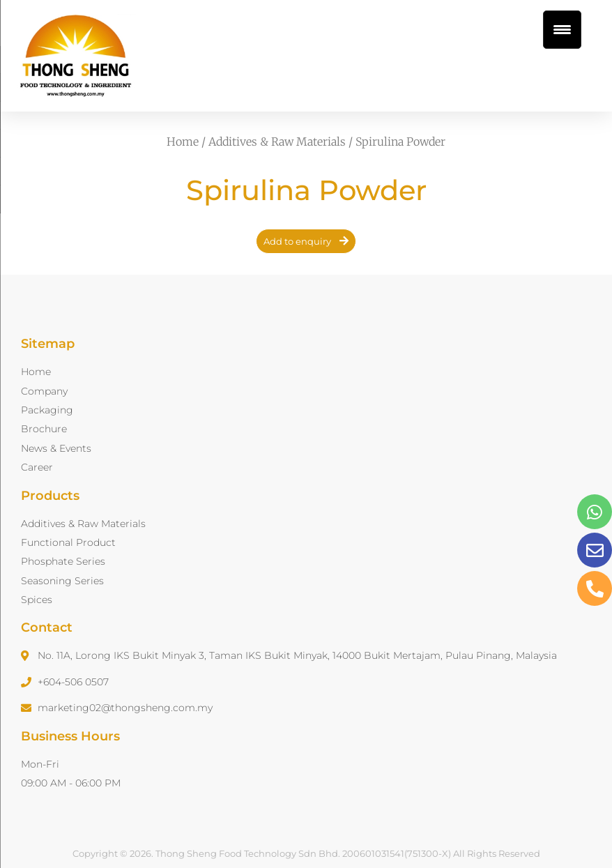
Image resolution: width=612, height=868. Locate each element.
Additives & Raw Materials (277, 142)
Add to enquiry (297, 241)
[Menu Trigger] (562, 30)
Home (183, 142)
